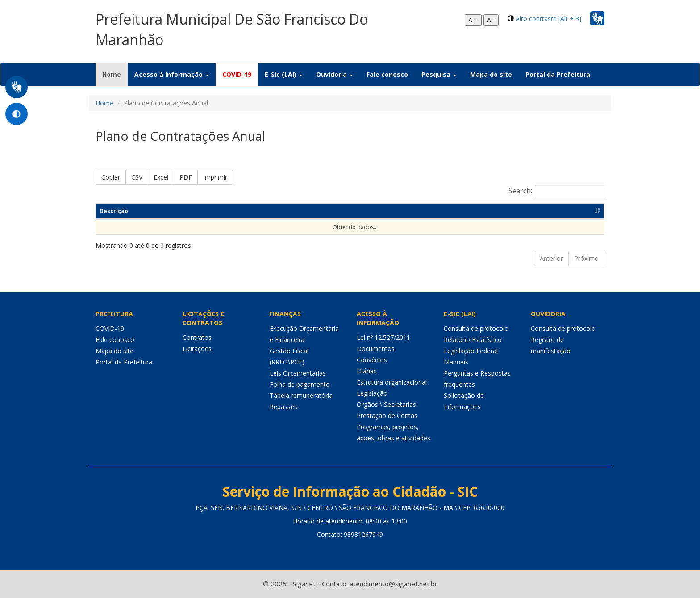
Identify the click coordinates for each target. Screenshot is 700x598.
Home (115, 74)
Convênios (372, 360)
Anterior (551, 258)
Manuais (456, 362)
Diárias (367, 371)
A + (473, 20)
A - (491, 20)
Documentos (376, 349)
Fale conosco (387, 74)
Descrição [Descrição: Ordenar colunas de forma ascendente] (114, 211)
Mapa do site (491, 74)
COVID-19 (237, 74)
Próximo (586, 258)
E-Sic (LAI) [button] (284, 74)
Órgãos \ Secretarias (386, 404)
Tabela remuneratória (301, 395)
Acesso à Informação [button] (172, 74)
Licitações (197, 349)
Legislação (372, 393)
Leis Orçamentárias (298, 373)
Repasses (283, 407)
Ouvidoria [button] (335, 74)
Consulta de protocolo (476, 328)
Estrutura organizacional (392, 382)
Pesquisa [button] (439, 74)
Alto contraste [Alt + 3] (548, 19)
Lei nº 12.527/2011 (383, 337)
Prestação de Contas (387, 416)
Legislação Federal (471, 351)
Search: (556, 192)
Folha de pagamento (300, 384)
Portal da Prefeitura (558, 74)
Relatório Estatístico (473, 340)
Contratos (197, 337)
